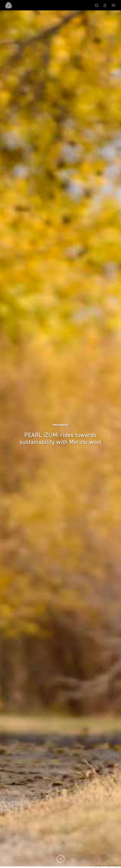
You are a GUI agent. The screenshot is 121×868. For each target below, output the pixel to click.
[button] (97, 5)
